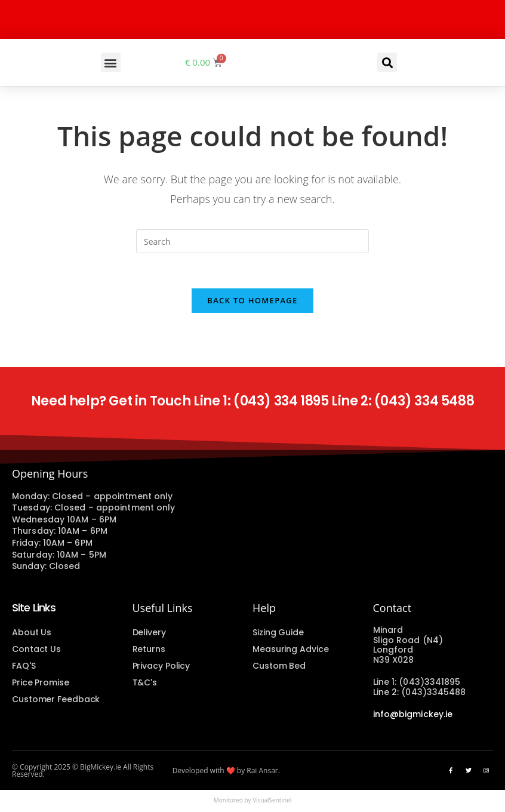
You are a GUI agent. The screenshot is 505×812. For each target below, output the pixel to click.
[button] (111, 62)
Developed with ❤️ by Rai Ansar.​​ (226, 772)
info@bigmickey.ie (413, 715)
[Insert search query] (252, 241)
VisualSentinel (272, 802)
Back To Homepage (252, 302)
